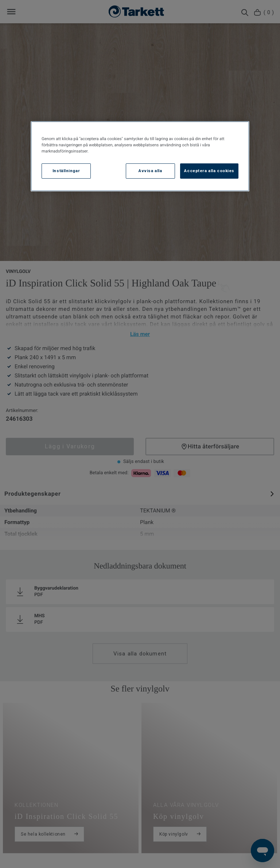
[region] (140, 156)
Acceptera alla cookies (209, 171)
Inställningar (66, 171)
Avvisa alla (150, 171)
